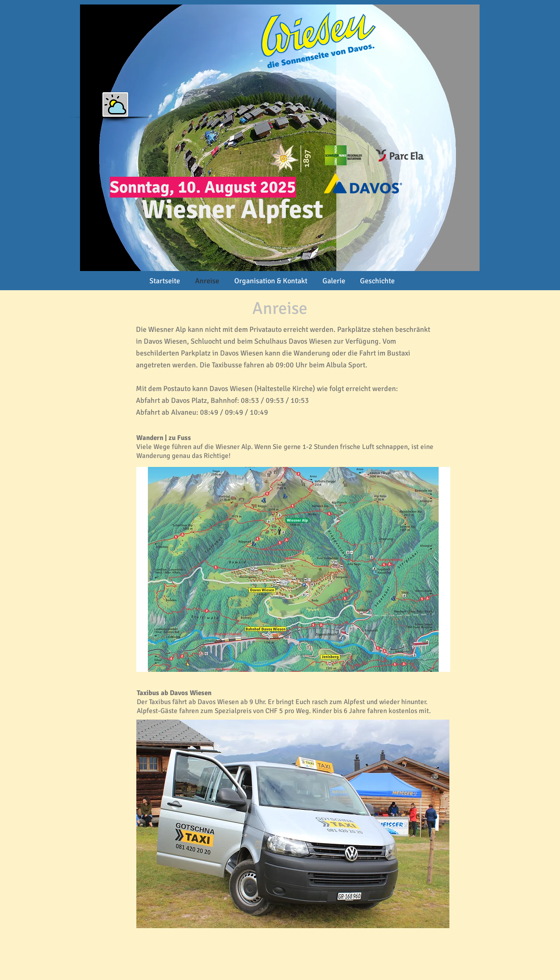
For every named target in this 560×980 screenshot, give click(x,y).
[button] (115, 104)
